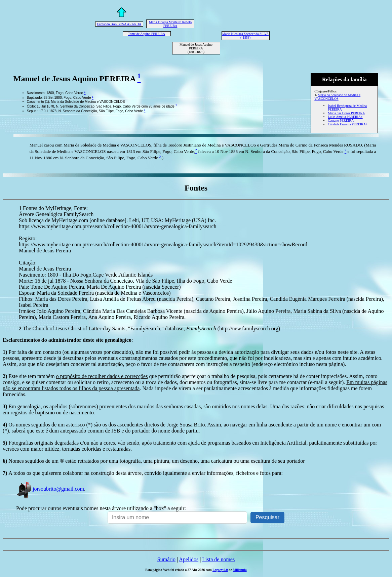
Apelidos (189, 559)
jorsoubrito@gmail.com (50, 489)
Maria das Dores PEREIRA (346, 113)
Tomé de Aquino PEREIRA (147, 34)
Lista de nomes (218, 559)
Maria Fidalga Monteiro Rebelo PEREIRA (170, 24)
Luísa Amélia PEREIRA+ (345, 117)
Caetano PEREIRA (341, 120)
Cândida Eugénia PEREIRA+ (348, 124)
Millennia (240, 570)
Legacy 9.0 (220, 570)
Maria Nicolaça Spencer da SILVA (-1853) (245, 36)
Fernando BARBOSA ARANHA (119, 24)
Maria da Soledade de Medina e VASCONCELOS (337, 97)
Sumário (166, 559)
